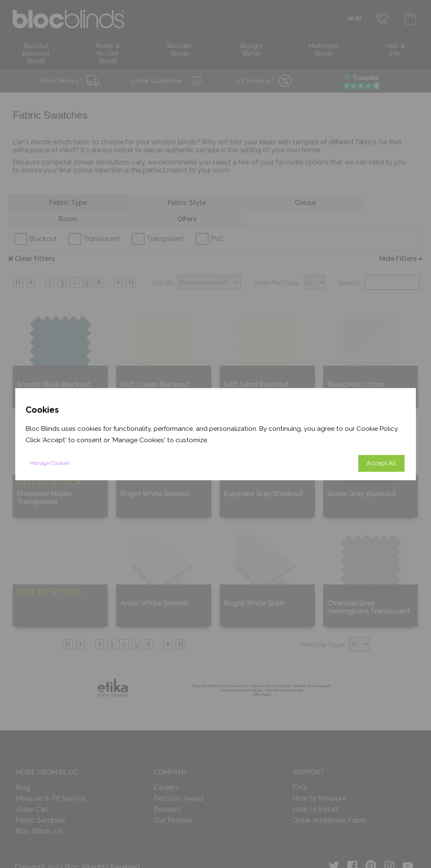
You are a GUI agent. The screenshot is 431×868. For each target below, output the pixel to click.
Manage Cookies (50, 463)
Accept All (381, 463)
